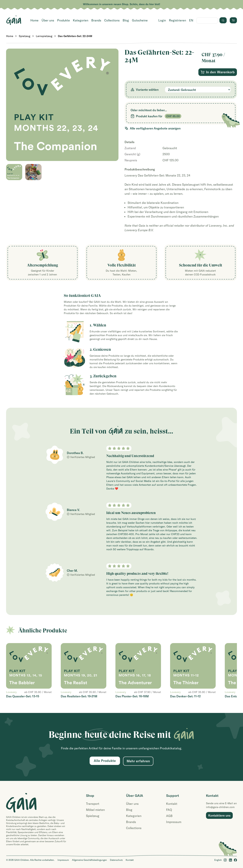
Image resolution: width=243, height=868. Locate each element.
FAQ (169, 810)
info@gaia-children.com (220, 807)
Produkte (64, 20)
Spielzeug (24, 36)
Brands (96, 20)
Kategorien (81, 20)
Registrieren (178, 20)
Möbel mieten (95, 810)
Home (34, 20)
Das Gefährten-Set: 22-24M (75, 36)
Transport (93, 804)
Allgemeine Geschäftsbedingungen (89, 860)
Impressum (174, 822)
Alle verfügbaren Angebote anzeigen (153, 128)
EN (191, 20)
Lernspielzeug (44, 36)
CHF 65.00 (173, 116)
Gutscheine (140, 20)
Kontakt (172, 804)
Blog (126, 20)
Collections (112, 20)
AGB (169, 816)
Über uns (48, 20)
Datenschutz (116, 860)
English (218, 860)
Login (162, 20)
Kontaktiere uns (219, 815)
